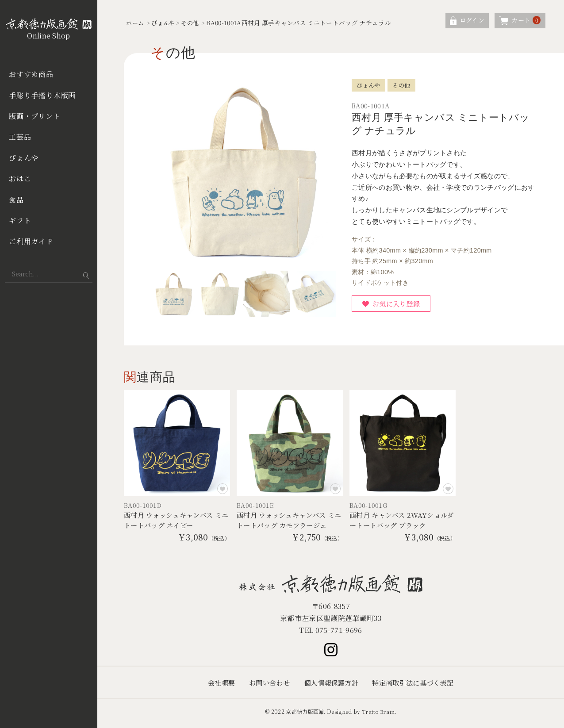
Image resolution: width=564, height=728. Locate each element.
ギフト (20, 220)
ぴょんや (24, 158)
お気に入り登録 (399, 305)
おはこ (20, 178)
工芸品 (20, 137)
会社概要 (216, 686)
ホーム (136, 23)
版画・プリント (35, 116)
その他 (194, 23)
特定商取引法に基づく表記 (417, 686)
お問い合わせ (266, 686)
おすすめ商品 (31, 74)
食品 (16, 200)
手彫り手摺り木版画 (42, 95)
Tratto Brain (378, 715)
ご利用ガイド (31, 241)
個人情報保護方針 (331, 686)
